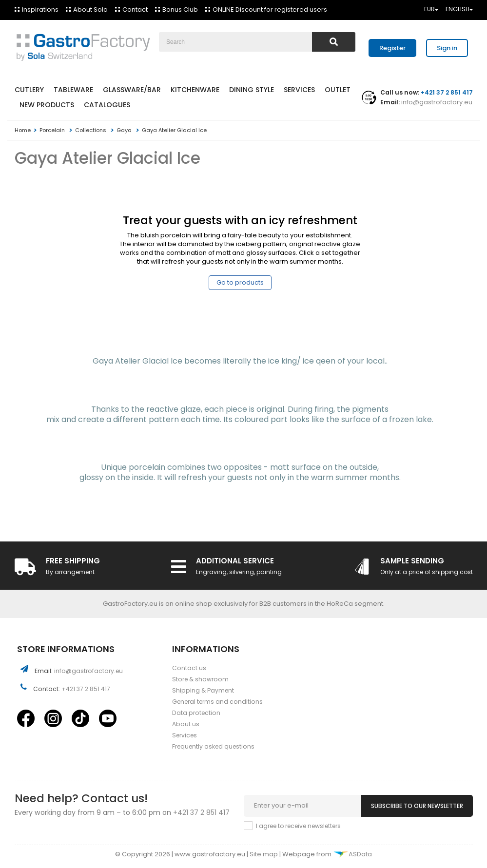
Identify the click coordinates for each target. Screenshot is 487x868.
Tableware (73, 90)
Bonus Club (180, 10)
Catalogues (107, 105)
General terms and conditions (217, 702)
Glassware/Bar (132, 90)
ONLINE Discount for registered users (270, 10)
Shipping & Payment (203, 690)
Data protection (196, 713)
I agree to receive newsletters (298, 826)
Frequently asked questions (213, 746)
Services (299, 90)
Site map (264, 854)
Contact (135, 10)
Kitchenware (195, 90)
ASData (352, 854)
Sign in (447, 48)
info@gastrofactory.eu (436, 102)
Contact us (189, 668)
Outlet (338, 90)
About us (186, 724)
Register (392, 48)
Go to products (240, 282)
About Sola (90, 10)
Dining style (252, 90)
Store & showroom (200, 679)
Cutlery (29, 90)
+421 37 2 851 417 (86, 689)
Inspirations (40, 10)
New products (47, 105)
